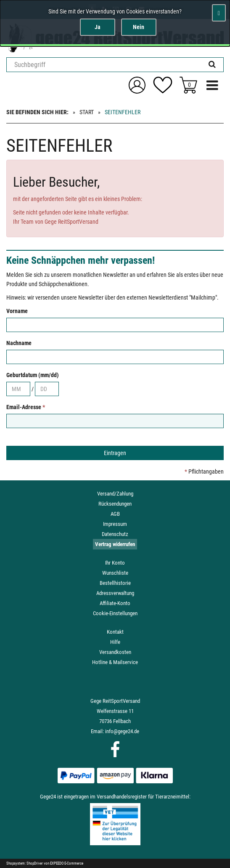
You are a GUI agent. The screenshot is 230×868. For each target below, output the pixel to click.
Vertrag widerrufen (115, 544)
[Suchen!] (212, 65)
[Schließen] (219, 13)
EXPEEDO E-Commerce (67, 863)
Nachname (19, 343)
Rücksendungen (115, 504)
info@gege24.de (122, 731)
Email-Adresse (26, 407)
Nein (139, 27)
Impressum (115, 524)
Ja (98, 27)
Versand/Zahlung (115, 494)
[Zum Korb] (188, 85)
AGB (115, 514)
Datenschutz (115, 534)
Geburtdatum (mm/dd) (33, 375)
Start (87, 112)
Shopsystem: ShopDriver (25, 863)
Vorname (17, 311)
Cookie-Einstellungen (115, 613)
